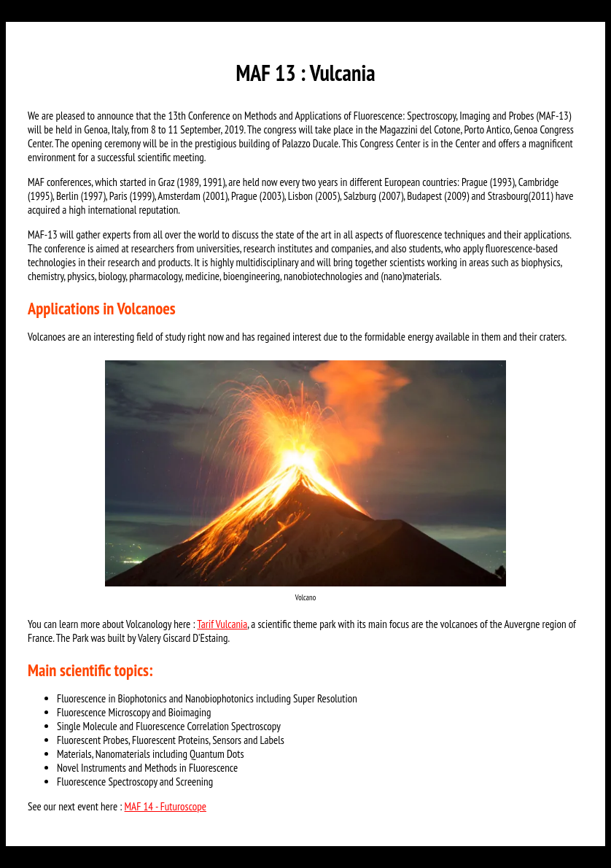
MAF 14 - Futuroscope (166, 806)
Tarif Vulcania (222, 624)
